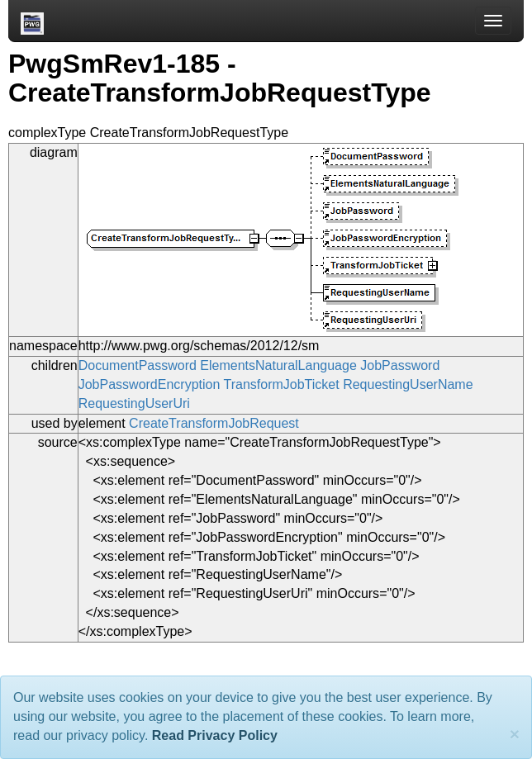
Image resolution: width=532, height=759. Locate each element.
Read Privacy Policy (215, 735)
